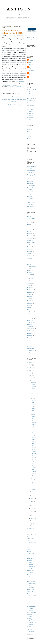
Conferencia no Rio (33, 431)
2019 (31, 362)
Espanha (29, 301)
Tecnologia (30, 238)
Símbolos (30, 303)
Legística (30, 331)
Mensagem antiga (21, 100)
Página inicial (14, 100)
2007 (31, 376)
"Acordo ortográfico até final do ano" (33, 439)
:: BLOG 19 (30, 538)
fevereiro (33, 518)
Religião (29, 234)
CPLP (3, 50)
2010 (31, 368)
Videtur (29, 136)
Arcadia (29, 550)
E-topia (29, 139)
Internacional (31, 292)
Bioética (29, 251)
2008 (31, 373)
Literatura (30, 335)
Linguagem (30, 333)
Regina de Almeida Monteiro (31, 69)
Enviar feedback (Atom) (15, 105)
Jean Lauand (31, 103)
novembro (33, 378)
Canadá (29, 308)
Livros (29, 231)
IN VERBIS (30, 589)
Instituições (30, 290)
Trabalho (30, 283)
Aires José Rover (32, 96)
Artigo (29, 240)
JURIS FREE (31, 592)
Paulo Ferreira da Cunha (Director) (32, 92)
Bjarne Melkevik (32, 98)
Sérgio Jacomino (31, 74)
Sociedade (30, 256)
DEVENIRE (31, 558)
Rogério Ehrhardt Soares (30, 342)
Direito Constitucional (32, 266)
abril (32, 511)
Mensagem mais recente (8, 100)
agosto (33, 498)
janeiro (33, 523)
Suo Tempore (31, 207)
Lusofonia (18, 87)
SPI (28, 346)
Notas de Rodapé (32, 612)
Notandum (30, 134)
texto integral (21, 81)
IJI (28, 225)
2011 (31, 365)
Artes (29, 254)
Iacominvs (30, 181)
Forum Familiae (31, 579)
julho (32, 501)
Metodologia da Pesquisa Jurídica (31, 608)
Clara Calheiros (31, 101)
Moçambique (31, 338)
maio (32, 508)
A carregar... (30, 51)
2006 (31, 528)
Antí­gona (30, 129)
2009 (31, 370)
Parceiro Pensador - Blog (31, 198)
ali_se (29, 545)
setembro (33, 494)
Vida (28, 285)
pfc (29, 77)
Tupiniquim (30, 627)
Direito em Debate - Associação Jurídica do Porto (31, 564)
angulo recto (31, 547)
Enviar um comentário (8, 97)
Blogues (29, 288)
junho (32, 504)
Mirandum (30, 132)
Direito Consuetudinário (32, 312)
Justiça (29, 294)
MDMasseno (31, 60)
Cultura (29, 222)
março (32, 514)
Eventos (12, 87)
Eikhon (29, 179)
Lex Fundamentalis (32, 596)
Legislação (30, 270)
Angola (29, 305)
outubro (33, 489)
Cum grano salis (32, 556)
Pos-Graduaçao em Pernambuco (33, 482)
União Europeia (31, 243)
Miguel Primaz (30, 64)
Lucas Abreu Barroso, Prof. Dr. (32, 602)
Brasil (29, 249)
